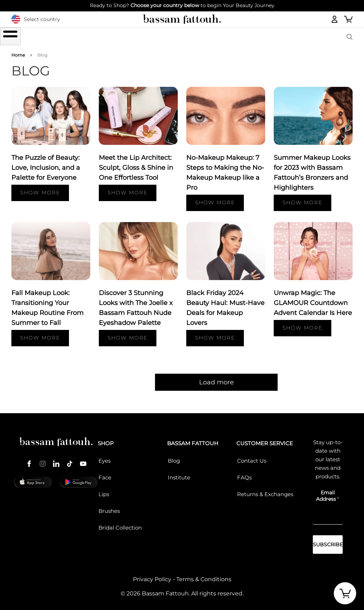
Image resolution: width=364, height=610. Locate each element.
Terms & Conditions (204, 575)
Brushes (199, 37)
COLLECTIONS (254, 37)
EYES (87, 37)
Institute (179, 473)
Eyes (105, 456)
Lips (104, 490)
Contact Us (252, 456)
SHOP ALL (52, 37)
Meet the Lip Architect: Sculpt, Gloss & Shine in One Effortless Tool (136, 163)
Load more (182, 378)
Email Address (326, 491)
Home (18, 51)
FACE (157, 37)
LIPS (122, 37)
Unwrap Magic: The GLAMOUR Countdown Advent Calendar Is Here (313, 299)
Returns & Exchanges (265, 490)
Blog (174, 456)
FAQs (244, 473)
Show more (40, 189)
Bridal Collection (120, 523)
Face (105, 473)
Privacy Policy (152, 575)
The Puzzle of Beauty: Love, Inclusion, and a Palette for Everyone (46, 163)
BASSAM (307, 37)
